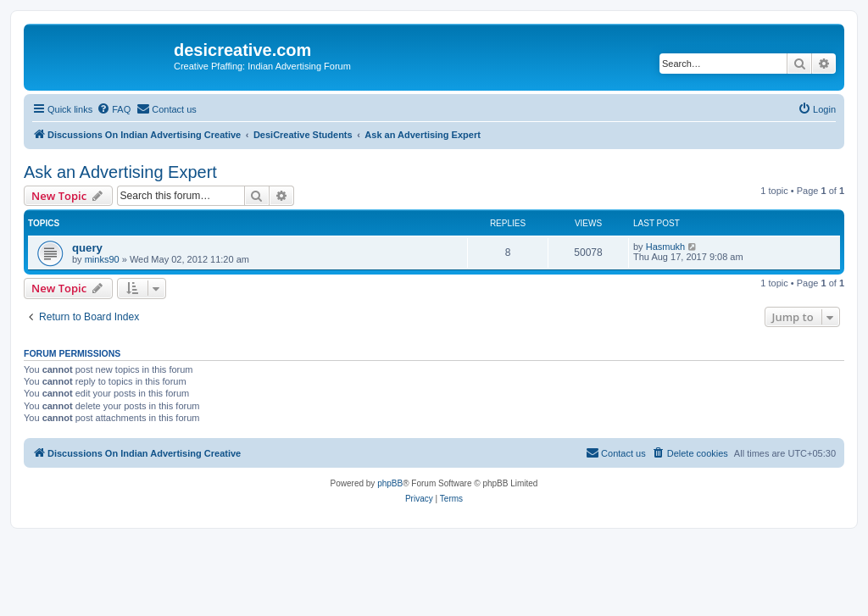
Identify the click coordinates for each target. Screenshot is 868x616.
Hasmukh (665, 247)
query (87, 248)
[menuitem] (114, 109)
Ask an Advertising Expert (120, 172)
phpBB (390, 483)
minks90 (102, 259)
